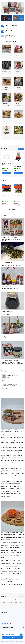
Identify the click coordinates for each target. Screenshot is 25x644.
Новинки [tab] (21, 149)
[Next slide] (24, 163)
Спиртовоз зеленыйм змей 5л (6, 196)
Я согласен (13, 637)
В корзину (7, 173)
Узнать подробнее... (10, 634)
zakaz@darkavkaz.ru (5, 617)
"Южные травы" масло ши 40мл (14, 375)
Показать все (13, 142)
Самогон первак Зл (18, 196)
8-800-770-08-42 (6, 615)
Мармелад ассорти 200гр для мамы (6, 164)
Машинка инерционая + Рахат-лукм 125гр (18, 165)
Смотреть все (12, 209)
